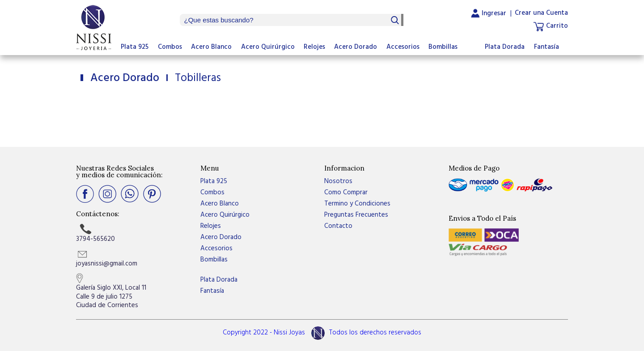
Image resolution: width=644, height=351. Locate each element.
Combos (170, 47)
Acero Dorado (356, 47)
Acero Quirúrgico (268, 47)
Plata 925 (135, 47)
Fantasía (547, 47)
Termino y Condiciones (357, 204)
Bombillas (443, 47)
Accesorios (403, 47)
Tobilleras (197, 78)
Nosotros (338, 181)
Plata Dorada (505, 47)
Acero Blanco (211, 47)
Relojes (314, 47)
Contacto (338, 226)
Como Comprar (346, 193)
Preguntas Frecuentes (356, 215)
